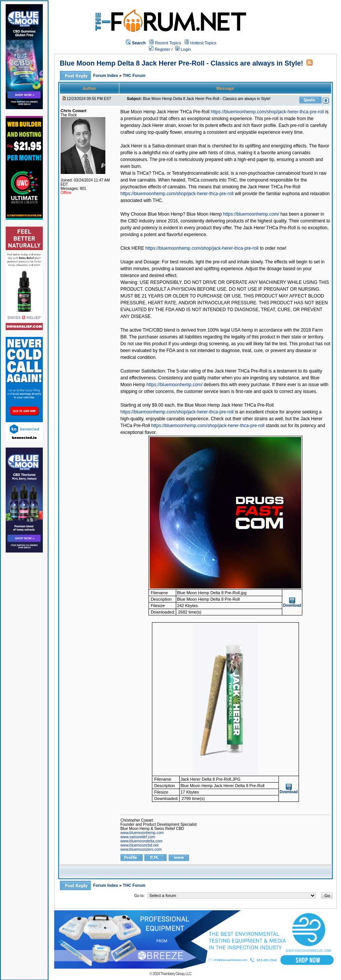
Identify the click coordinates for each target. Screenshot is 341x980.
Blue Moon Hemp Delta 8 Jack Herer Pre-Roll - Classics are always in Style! (181, 63)
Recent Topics (168, 43)
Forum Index (106, 75)
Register (160, 49)
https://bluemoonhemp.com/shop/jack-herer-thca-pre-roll (267, 112)
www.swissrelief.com (138, 837)
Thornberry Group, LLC (176, 974)
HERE (138, 248)
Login (183, 49)
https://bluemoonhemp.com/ (251, 214)
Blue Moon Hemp (204, 214)
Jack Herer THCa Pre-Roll (274, 187)
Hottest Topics (203, 43)
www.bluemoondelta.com (142, 841)
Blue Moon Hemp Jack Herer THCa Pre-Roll (165, 112)
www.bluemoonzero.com (141, 849)
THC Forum (134, 75)
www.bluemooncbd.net (140, 845)
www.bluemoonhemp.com (142, 833)
